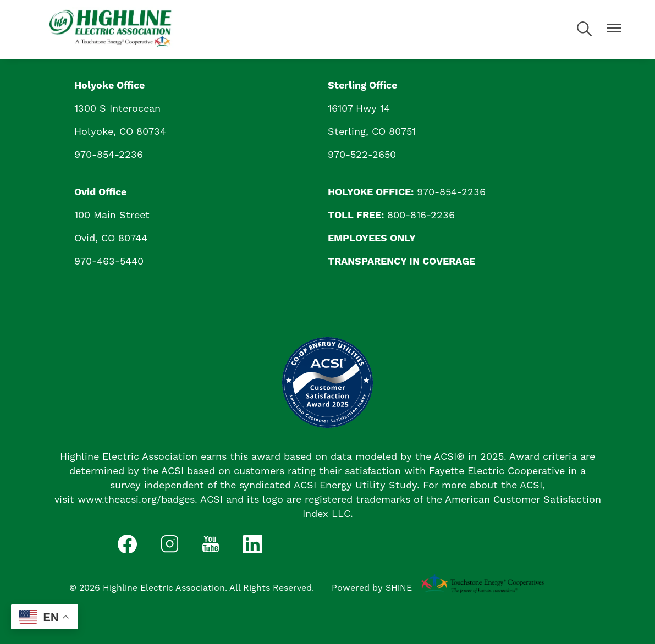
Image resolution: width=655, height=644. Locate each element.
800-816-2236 (421, 215)
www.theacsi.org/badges (136, 500)
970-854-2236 (109, 155)
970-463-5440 (109, 262)
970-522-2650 (362, 155)
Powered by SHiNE (372, 588)
